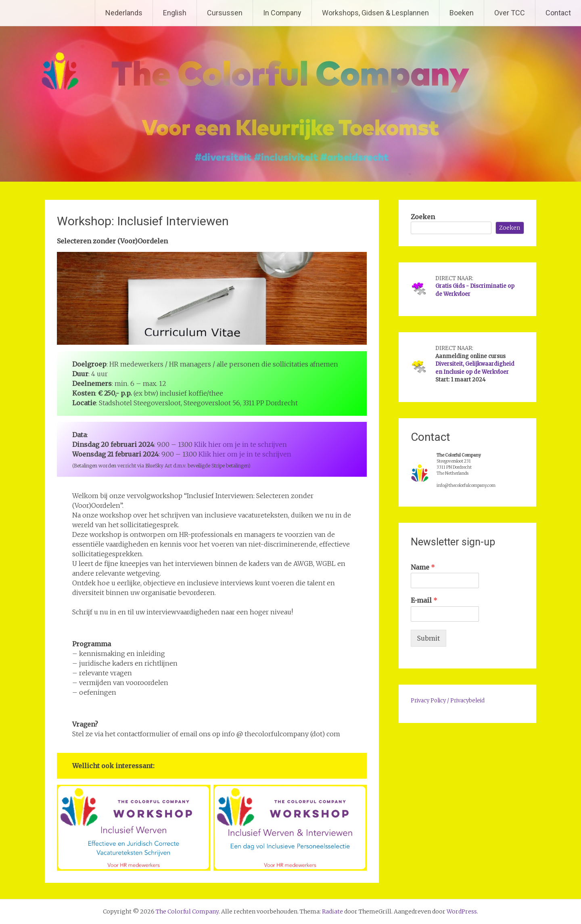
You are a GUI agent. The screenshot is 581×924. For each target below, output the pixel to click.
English (175, 13)
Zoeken (423, 217)
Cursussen (225, 13)
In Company (282, 13)
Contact (558, 13)
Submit (428, 638)
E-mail (424, 600)
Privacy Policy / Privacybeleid (448, 701)
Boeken (462, 13)
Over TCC (510, 13)
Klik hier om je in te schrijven (240, 444)
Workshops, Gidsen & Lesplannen (375, 13)
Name (423, 567)
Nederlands (124, 13)
